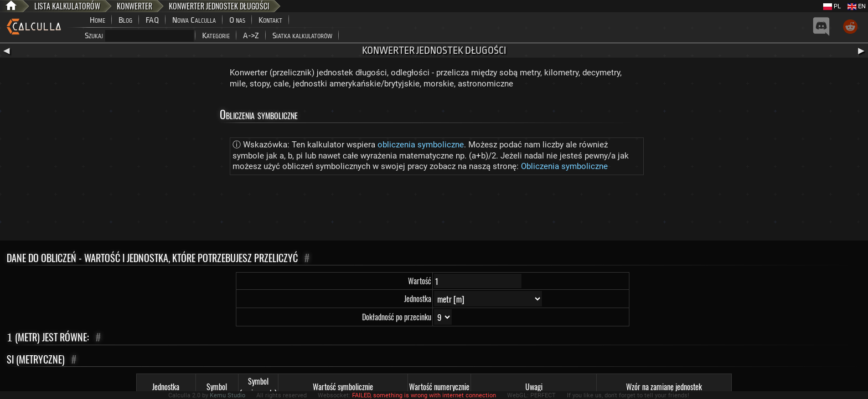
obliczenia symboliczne (421, 145)
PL (832, 6)
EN (857, 6)
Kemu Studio (228, 395)
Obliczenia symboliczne (564, 166)
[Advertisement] (434, 210)
